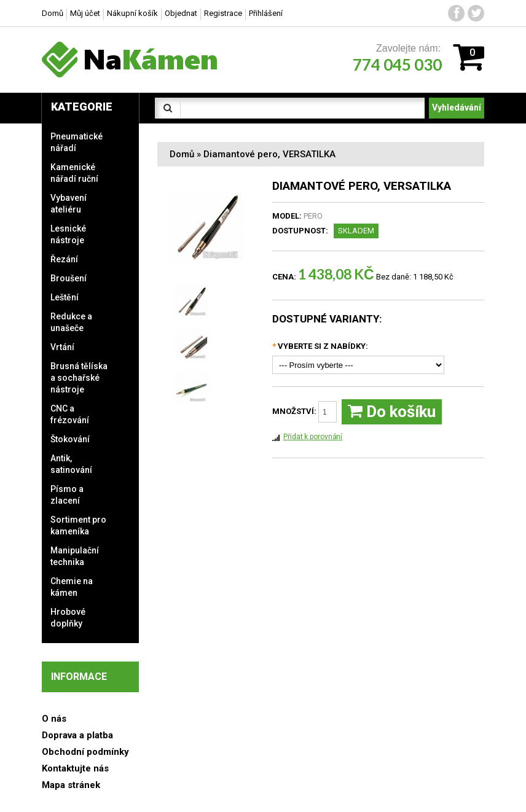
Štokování (70, 439)
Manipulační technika (75, 556)
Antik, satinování (71, 464)
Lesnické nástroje (68, 234)
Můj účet (85, 13)
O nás (54, 719)
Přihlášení (266, 13)
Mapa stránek (71, 785)
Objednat (181, 13)
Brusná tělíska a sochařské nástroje (79, 378)
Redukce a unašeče (71, 322)
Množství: (304, 412)
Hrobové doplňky (68, 618)
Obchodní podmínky (85, 752)
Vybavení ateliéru (69, 204)
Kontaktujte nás (75, 768)
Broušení (69, 278)
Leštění (65, 297)
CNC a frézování (70, 414)
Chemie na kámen (72, 587)
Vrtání (62, 347)
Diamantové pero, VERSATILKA (269, 154)
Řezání (64, 259)
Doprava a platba (77, 735)
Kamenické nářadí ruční (74, 173)
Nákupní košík (132, 13)
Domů (182, 154)
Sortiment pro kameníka (78, 525)
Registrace (223, 13)
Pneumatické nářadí (77, 142)
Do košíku (392, 412)
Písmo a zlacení (67, 495)
